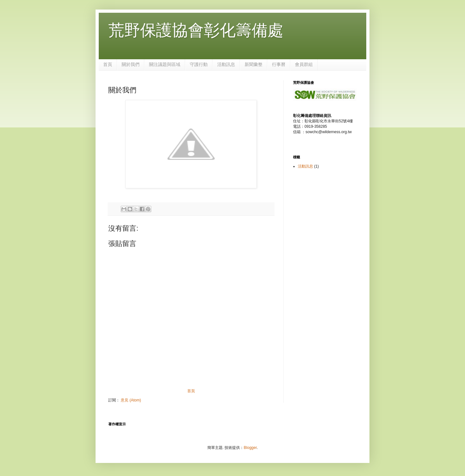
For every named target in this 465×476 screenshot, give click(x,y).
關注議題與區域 (165, 64)
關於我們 (131, 64)
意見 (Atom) (131, 400)
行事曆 (279, 64)
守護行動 (199, 64)
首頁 (108, 64)
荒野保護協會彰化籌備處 (196, 30)
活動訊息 (226, 64)
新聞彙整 (254, 64)
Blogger (250, 448)
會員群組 (304, 64)
